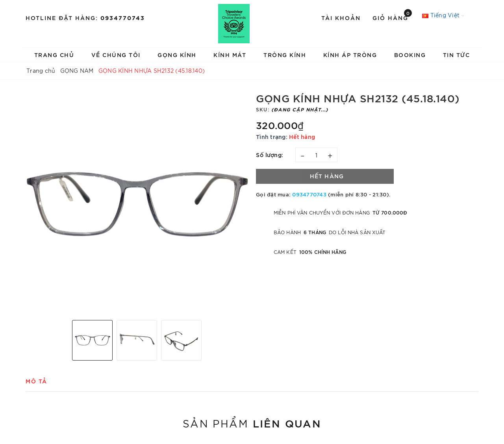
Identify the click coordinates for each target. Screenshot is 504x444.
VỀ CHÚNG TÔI (116, 55)
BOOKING (410, 55)
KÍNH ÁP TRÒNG (350, 55)
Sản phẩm (252, 423)
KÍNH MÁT (230, 55)
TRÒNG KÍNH (285, 55)
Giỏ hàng (392, 17)
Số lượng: (270, 154)
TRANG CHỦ (54, 55)
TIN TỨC (457, 55)
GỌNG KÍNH (177, 55)
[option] (137, 203)
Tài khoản (341, 18)
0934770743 (123, 18)
